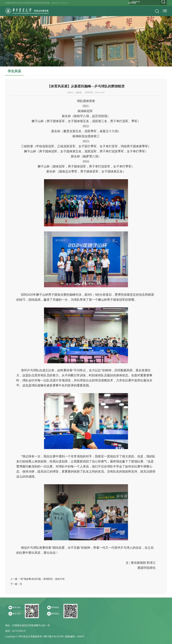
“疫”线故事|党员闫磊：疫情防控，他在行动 (42, 579)
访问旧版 (132, 3)
